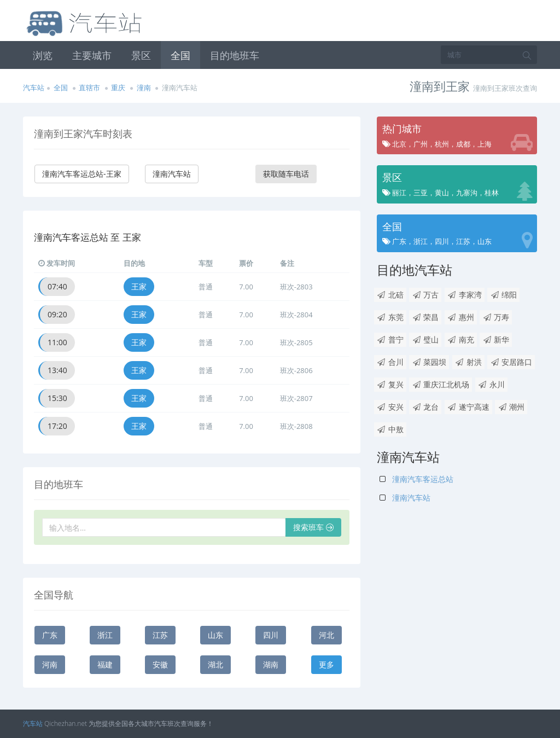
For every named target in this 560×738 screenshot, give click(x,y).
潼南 (144, 88)
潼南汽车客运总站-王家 (82, 174)
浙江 (105, 635)
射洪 (468, 362)
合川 (390, 362)
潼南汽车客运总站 (417, 479)
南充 (461, 339)
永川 (491, 384)
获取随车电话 (286, 174)
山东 (215, 635)
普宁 (390, 339)
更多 (326, 664)
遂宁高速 (468, 407)
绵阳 (503, 295)
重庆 (118, 88)
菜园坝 (429, 362)
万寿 (496, 317)
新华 (496, 339)
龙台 (425, 407)
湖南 (271, 664)
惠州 (461, 317)
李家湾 (465, 295)
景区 (141, 55)
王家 (139, 286)
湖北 (215, 664)
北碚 (390, 295)
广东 (50, 635)
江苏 (160, 635)
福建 (105, 664)
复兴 (390, 384)
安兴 (390, 407)
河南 (50, 664)
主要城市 (92, 55)
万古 (425, 295)
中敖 (390, 429)
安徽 (160, 664)
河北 (326, 635)
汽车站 (34, 88)
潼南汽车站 (172, 174)
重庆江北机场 (441, 384)
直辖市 (89, 88)
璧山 (425, 339)
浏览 (43, 55)
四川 (271, 635)
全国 (180, 55)
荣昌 (425, 317)
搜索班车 (313, 527)
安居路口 (511, 362)
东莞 (390, 317)
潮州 (511, 407)
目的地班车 (235, 55)
